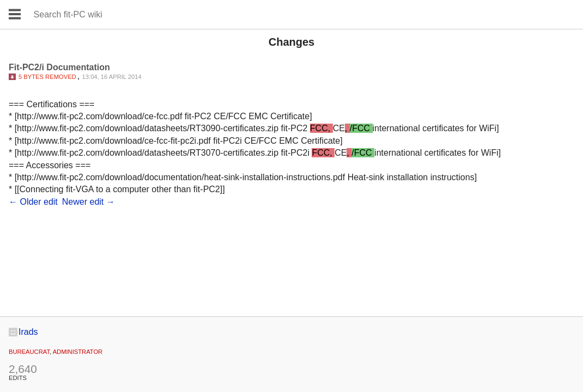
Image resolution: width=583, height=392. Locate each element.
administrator (78, 352)
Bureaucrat (29, 352)
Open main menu (15, 14)
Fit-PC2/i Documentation (59, 67)
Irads (28, 332)
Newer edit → (89, 202)
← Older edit (33, 202)
